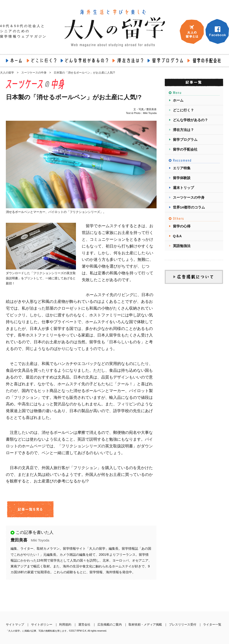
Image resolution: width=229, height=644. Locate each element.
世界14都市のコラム (189, 207)
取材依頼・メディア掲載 (145, 625)
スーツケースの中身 (189, 197)
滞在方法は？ (183, 130)
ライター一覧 (212, 625)
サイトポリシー (42, 625)
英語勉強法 (182, 246)
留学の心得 (182, 226)
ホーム (178, 100)
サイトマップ (15, 625)
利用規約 (65, 625)
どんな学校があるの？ (190, 120)
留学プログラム (185, 140)
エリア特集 (182, 168)
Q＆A (177, 236)
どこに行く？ (183, 110)
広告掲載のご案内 (110, 625)
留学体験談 (182, 178)
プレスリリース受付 (183, 625)
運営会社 (84, 625)
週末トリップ (183, 188)
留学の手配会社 (185, 149)
